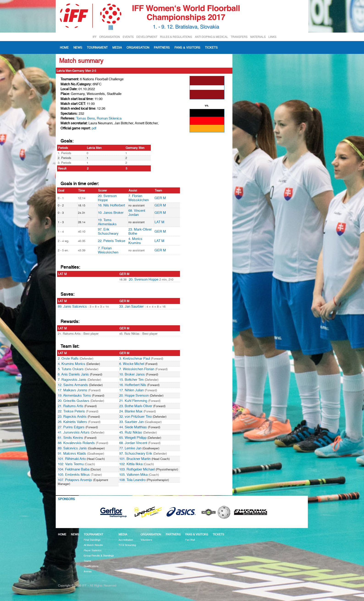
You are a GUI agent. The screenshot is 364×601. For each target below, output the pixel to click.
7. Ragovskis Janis (72, 380)
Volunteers (146, 540)
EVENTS (128, 37)
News (78, 47)
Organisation (138, 47)
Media (117, 47)
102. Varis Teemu (71, 464)
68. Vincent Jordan (137, 213)
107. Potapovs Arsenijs (75, 480)
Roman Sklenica (109, 118)
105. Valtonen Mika (133, 475)
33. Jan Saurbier (131, 306)
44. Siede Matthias (133, 427)
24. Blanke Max (131, 411)
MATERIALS (258, 37)
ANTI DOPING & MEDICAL (211, 37)
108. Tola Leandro (132, 480)
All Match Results (93, 545)
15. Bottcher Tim (131, 380)
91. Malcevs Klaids (72, 454)
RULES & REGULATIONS (176, 37)
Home (64, 47)
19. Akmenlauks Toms (74, 395)
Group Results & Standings (99, 556)
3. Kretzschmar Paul (135, 359)
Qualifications (91, 566)
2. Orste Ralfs (68, 359)
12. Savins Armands (73, 385)
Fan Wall (190, 540)
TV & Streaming (127, 545)
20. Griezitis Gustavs (74, 401)
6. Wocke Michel (132, 364)
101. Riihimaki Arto (72, 459)
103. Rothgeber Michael (137, 469)
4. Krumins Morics (72, 364)
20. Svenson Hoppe (107, 198)
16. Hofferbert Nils (133, 385)
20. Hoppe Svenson (134, 395)
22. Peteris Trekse (112, 241)
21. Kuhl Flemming (133, 401)
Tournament (97, 47)
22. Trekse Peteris (71, 411)
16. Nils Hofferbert (111, 205)
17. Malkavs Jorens (73, 390)
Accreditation (126, 540)
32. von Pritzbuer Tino (135, 417)
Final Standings (92, 540)
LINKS (272, 37)
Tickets (211, 47)
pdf (94, 128)
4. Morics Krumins (135, 241)
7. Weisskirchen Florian (137, 369)
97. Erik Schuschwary (108, 231)
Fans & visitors (187, 47)
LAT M (159, 222)
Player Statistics (93, 550)
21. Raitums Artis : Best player (78, 334)
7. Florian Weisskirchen (139, 198)
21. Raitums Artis (71, 406)
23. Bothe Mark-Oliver (136, 406)
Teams (87, 561)
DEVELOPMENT (147, 37)
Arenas (88, 572)
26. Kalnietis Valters (72, 422)
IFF (95, 37)
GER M (160, 198)
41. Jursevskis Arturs (74, 432)
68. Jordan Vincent (133, 443)
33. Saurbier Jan (131, 422)
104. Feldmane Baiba (74, 469)
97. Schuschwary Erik (136, 454)
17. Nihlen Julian (131, 390)
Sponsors (66, 499)
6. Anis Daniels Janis (73, 374)
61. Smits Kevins (70, 438)
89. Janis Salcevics (72, 306)
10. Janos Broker (111, 213)
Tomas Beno (85, 118)
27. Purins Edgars (71, 427)
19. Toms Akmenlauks (107, 222)
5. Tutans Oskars (71, 369)
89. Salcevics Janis (72, 448)
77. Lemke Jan (130, 448)
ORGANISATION (110, 37)
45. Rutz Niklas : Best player (138, 334)
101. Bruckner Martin (135, 459)
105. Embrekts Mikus (74, 475)
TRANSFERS (239, 37)
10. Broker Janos (132, 374)
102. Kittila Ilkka (131, 464)
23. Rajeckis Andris (72, 417)
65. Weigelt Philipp (133, 438)
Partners (162, 47)
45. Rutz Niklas (131, 432)
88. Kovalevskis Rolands (76, 443)
